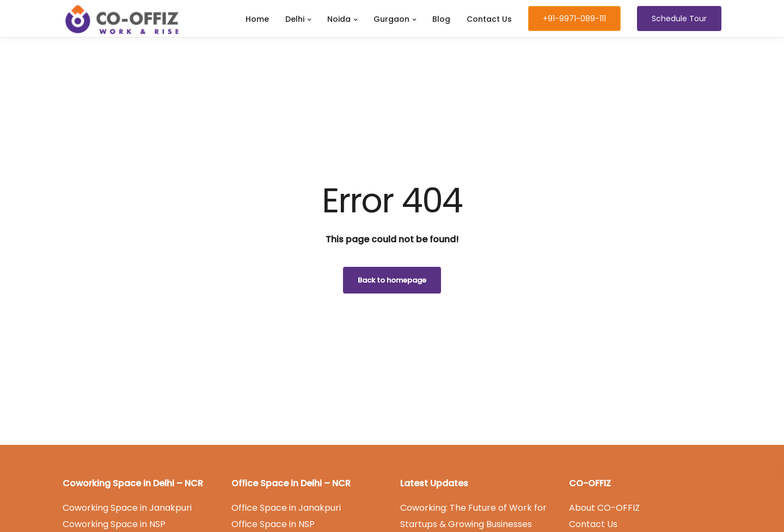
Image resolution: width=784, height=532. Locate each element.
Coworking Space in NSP (114, 524)
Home (257, 19)
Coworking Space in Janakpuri (127, 508)
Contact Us (489, 19)
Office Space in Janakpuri (286, 508)
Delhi (295, 19)
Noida (339, 19)
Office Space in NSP (273, 524)
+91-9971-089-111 (574, 19)
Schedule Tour (679, 19)
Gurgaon (391, 19)
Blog (441, 19)
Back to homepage (392, 280)
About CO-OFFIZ (604, 508)
